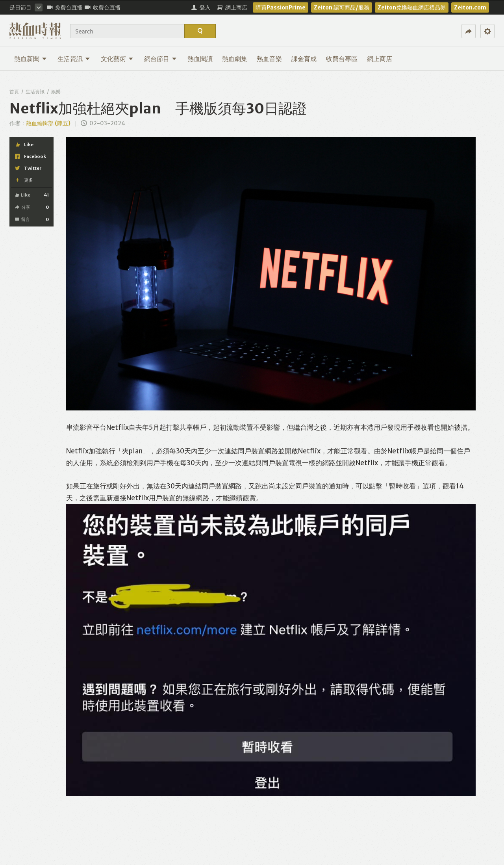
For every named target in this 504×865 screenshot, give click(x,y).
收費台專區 (342, 59)
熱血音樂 (269, 59)
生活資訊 (74, 59)
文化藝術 (117, 59)
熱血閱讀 (200, 59)
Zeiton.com (470, 7)
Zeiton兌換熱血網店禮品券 (412, 7)
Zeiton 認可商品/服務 (342, 7)
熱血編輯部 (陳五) (48, 123)
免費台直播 (65, 7)
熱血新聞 (31, 59)
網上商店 (380, 59)
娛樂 (56, 92)
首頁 (14, 92)
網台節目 (160, 59)
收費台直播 (103, 7)
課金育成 (304, 59)
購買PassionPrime (281, 7)
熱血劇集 (235, 59)
